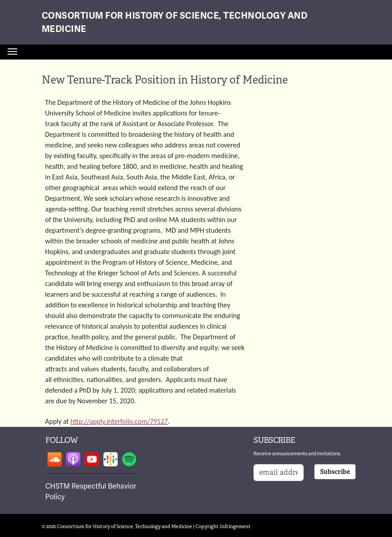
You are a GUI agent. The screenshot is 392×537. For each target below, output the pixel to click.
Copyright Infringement (223, 526)
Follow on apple (73, 459)
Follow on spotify (129, 459)
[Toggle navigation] (12, 52)
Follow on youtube (92, 459)
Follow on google (111, 459)
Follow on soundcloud (55, 459)
